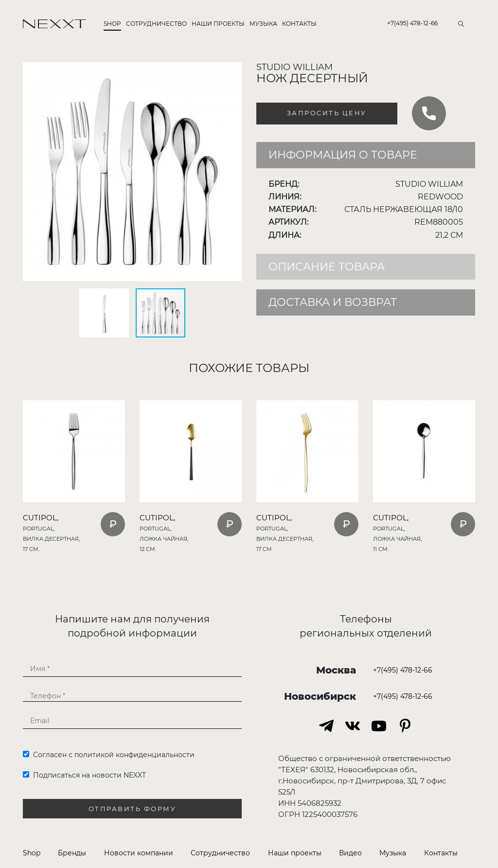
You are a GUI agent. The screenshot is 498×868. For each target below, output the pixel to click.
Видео (350, 853)
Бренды (72, 853)
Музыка (263, 24)
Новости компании (139, 853)
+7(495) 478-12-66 (412, 23)
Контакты (299, 24)
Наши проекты (218, 24)
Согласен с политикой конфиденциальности (109, 755)
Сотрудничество (156, 24)
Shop (112, 24)
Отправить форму (133, 809)
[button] (233, 71)
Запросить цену (327, 113)
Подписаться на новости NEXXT (84, 775)
